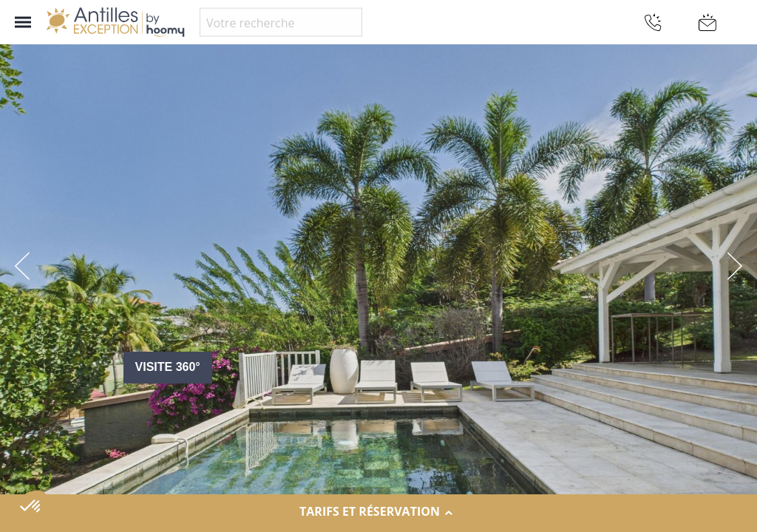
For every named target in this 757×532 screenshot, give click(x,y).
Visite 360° (168, 367)
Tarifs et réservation (378, 512)
